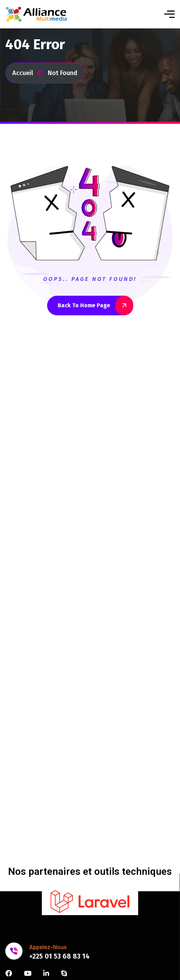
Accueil (28, 73)
